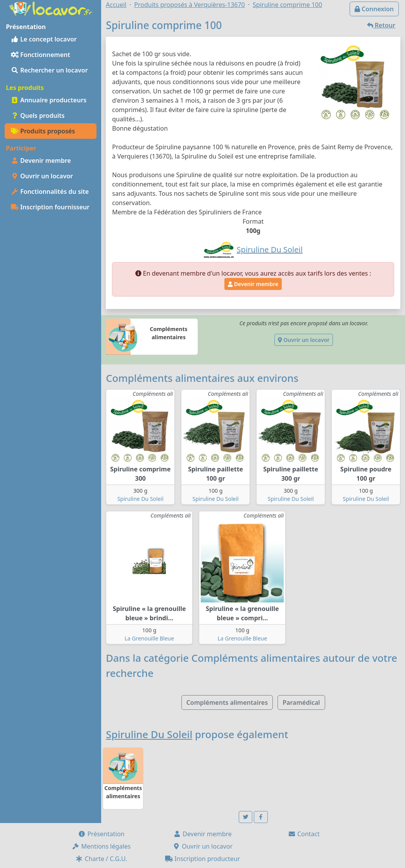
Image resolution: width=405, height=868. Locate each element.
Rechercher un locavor (49, 70)
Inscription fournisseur (50, 207)
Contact (304, 834)
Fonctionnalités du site (50, 192)
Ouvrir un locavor (42, 176)
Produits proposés (43, 131)
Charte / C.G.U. (101, 859)
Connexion (374, 9)
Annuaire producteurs (49, 100)
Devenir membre (41, 160)
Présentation (101, 834)
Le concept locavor (44, 39)
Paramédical (301, 702)
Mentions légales (101, 846)
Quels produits (38, 116)
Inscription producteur (203, 859)
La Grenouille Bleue (149, 638)
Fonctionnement (40, 55)
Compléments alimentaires (227, 702)
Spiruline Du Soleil (140, 499)
